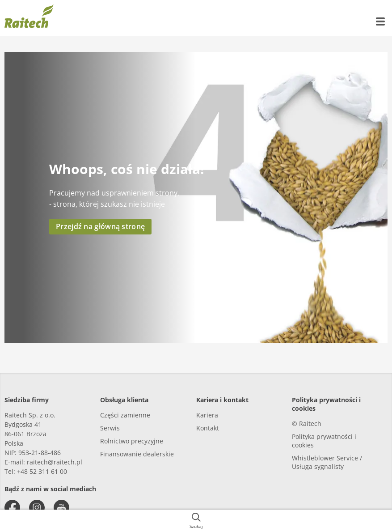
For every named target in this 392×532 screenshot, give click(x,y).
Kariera (207, 415)
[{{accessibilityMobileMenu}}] (381, 21)
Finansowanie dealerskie (137, 454)
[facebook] (12, 508)
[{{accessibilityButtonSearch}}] (196, 521)
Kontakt (208, 428)
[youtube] (61, 508)
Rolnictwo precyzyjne (132, 441)
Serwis (110, 428)
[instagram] (37, 508)
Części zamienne (125, 415)
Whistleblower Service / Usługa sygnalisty (327, 462)
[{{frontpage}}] (29, 18)
